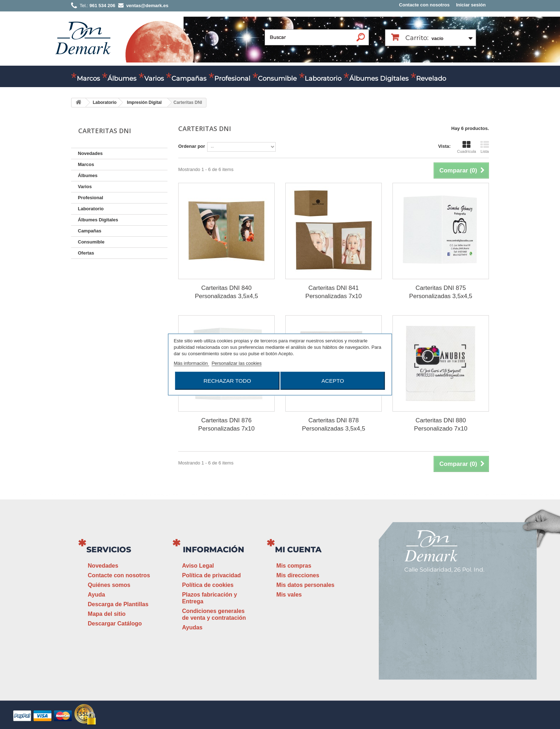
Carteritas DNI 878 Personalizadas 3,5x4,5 (334, 424)
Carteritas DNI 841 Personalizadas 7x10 (334, 292)
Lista (485, 147)
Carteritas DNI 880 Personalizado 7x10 (441, 424)
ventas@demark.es (432, 629)
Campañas (189, 79)
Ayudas (192, 627)
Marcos (88, 79)
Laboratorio (323, 79)
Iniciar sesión (471, 5)
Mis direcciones (298, 575)
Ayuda (96, 595)
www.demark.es (441, 642)
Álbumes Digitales (379, 79)
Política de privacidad (212, 575)
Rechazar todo (227, 381)
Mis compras (294, 566)
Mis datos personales (306, 585)
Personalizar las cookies (236, 363)
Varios (154, 79)
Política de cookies (208, 585)
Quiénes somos (109, 585)
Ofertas (86, 253)
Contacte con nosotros (424, 5)
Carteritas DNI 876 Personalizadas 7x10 (226, 424)
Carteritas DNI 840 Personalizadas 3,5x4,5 (227, 292)
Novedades (90, 153)
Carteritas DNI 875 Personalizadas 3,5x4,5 (441, 292)
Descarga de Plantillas (118, 604)
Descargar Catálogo (115, 624)
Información (214, 550)
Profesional (232, 79)
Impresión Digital (144, 102)
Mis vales (289, 595)
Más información (191, 363)
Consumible (277, 79)
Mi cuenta (298, 550)
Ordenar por (192, 146)
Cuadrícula (467, 147)
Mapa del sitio (107, 614)
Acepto (333, 381)
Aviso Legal (198, 566)
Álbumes (122, 79)
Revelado (431, 79)
